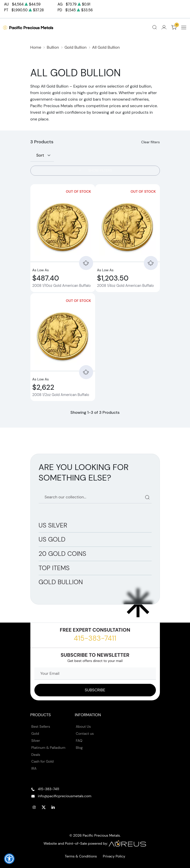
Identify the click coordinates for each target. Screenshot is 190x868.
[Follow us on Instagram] (34, 807)
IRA (34, 768)
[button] (9, 859)
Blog (79, 748)
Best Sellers (41, 726)
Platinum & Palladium (48, 748)
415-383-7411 (95, 638)
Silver (36, 741)
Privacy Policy (114, 856)
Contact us (85, 733)
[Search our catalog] (95, 497)
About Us (83, 726)
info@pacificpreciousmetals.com (65, 796)
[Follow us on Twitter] (44, 807)
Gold (35, 733)
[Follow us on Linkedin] (53, 807)
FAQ (79, 741)
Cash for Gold (43, 761)
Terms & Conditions (81, 856)
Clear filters (150, 142)
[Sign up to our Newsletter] (95, 690)
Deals (36, 755)
